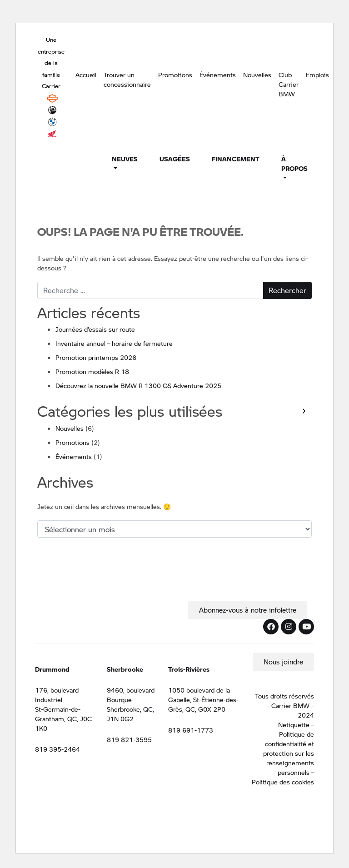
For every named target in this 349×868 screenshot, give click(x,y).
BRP (52, 110)
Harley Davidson (52, 98)
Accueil (86, 75)
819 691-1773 (191, 730)
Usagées (175, 159)
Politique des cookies (283, 782)
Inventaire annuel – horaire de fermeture (114, 343)
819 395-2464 (57, 749)
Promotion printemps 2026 (96, 357)
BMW (52, 122)
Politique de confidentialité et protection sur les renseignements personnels (289, 753)
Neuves (125, 159)
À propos (294, 163)
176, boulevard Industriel (57, 695)
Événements (218, 75)
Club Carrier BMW (289, 84)
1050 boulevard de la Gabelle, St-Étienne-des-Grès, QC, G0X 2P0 (203, 699)
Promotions (175, 75)
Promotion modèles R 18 (92, 371)
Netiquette (294, 724)
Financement (236, 159)
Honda (52, 134)
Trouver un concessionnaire (127, 79)
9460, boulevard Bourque (131, 695)
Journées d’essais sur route (95, 329)
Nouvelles (257, 75)
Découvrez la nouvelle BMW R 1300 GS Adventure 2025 (138, 385)
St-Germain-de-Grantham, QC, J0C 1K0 (63, 718)
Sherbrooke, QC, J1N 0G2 (130, 714)
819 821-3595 (129, 739)
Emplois (317, 75)
